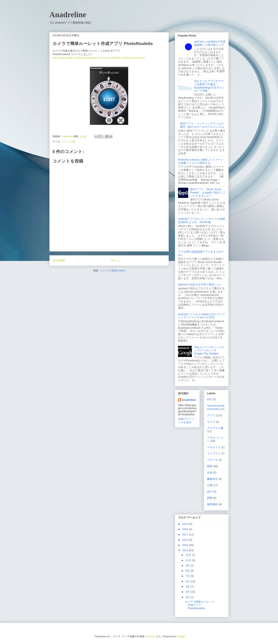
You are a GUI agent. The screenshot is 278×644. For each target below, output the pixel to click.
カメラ (211, 422)
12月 (189, 555)
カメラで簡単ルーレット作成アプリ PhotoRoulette (200, 605)
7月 (188, 576)
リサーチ (212, 460)
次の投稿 (59, 260)
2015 (186, 540)
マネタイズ (214, 447)
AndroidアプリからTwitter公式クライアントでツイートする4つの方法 (201, 316)
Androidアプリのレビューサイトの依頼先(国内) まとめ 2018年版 (202, 220)
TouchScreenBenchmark (216, 407)
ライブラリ (214, 453)
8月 (188, 571)
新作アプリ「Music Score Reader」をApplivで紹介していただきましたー (208, 193)
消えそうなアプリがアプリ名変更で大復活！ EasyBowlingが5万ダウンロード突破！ (209, 86)
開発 (210, 466)
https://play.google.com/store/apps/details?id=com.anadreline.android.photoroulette (99, 58)
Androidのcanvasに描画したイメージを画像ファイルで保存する (200, 161)
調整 (210, 498)
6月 (188, 581)
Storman (151, 636)
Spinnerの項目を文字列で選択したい (200, 285)
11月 (189, 560)
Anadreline (68, 15)
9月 (188, 566)
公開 (73, 142)
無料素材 (212, 504)
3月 (188, 597)
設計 (210, 492)
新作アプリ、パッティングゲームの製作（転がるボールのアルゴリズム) (202, 125)
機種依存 (212, 479)
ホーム (115, 260)
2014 (186, 545)
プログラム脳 (215, 428)
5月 (188, 587)
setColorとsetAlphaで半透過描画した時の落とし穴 (210, 43)
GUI (209, 399)
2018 (186, 529)
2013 (186, 550)
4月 (188, 592)
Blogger (181, 636)
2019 (186, 524)
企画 (210, 473)
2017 (186, 535)
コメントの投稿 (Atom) (112, 270)
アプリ (65, 142)
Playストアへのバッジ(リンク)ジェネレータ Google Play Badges (209, 350)
